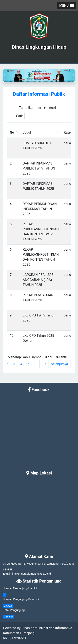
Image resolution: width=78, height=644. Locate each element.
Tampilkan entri (38, 108)
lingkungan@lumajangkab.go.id (32, 574)
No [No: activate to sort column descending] (12, 132)
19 (44, 364)
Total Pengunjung (14, 610)
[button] (67, 6)
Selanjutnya (59, 364)
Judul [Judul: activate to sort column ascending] (27, 132)
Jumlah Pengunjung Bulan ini (21, 599)
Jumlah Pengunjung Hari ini (20, 588)
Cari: (40, 116)
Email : (7, 574)
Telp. (63, 564)
